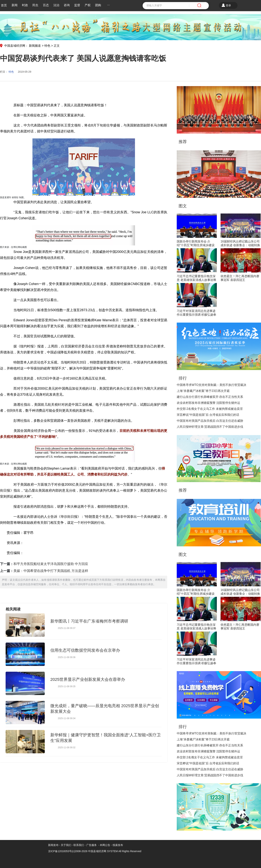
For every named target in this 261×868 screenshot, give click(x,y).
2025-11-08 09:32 (67, 748)
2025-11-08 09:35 (67, 686)
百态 (46, 5)
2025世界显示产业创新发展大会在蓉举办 (88, 679)
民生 (35, 5)
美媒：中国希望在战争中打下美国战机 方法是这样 (51, 571)
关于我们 (66, 845)
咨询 (67, 5)
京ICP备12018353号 (60, 851)
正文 (57, 46)
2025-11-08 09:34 (67, 718)
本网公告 (105, 845)
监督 (77, 5)
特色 (47, 46)
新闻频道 (35, 46)
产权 (88, 5)
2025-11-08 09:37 (67, 628)
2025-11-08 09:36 (67, 657)
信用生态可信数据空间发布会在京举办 (85, 650)
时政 (25, 5)
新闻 (15, 5)
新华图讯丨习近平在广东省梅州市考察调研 (89, 621)
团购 (98, 5)
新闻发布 (53, 845)
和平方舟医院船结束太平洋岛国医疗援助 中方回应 (51, 564)
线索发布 (117, 845)
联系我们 (79, 845)
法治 (56, 5)
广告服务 (92, 845)
